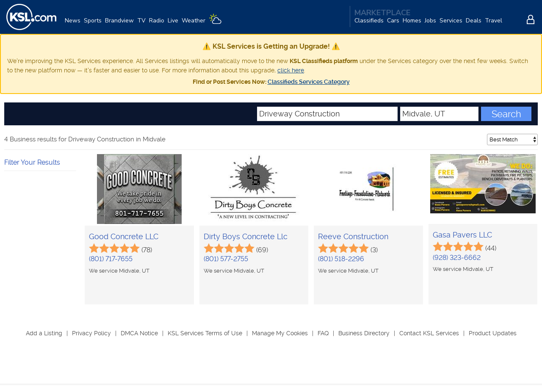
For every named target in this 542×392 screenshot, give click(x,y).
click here (291, 70)
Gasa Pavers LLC (462, 235)
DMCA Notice (139, 333)
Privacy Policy (91, 333)
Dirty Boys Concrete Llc (246, 236)
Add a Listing (44, 333)
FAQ (323, 333)
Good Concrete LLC (124, 236)
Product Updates (493, 333)
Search (506, 114)
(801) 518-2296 (341, 259)
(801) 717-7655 (111, 259)
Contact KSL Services (429, 333)
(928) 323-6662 (457, 258)
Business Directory (364, 333)
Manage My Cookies (280, 333)
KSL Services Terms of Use (205, 333)
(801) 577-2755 (226, 259)
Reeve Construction (353, 236)
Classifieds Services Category (309, 82)
